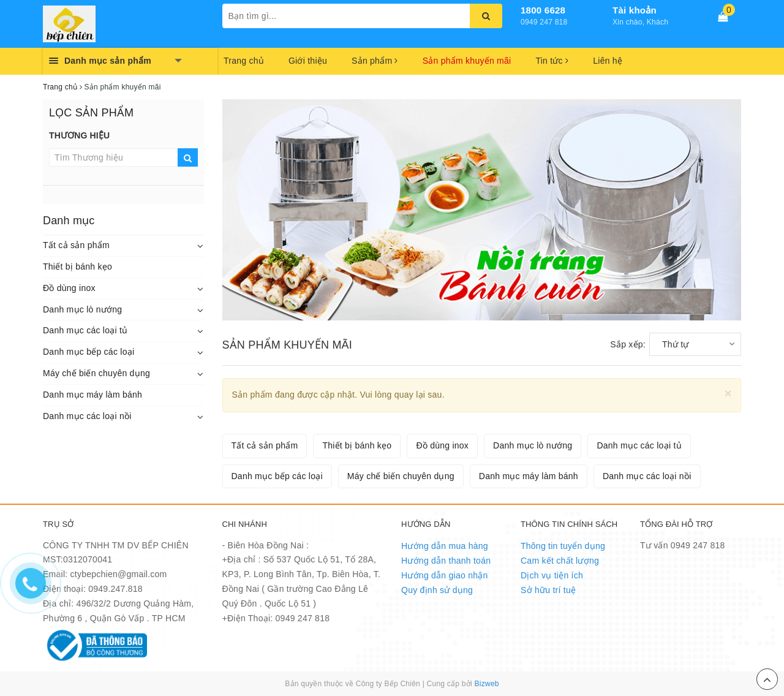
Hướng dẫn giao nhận (445, 575)
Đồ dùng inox (69, 288)
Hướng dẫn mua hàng (445, 546)
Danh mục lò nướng (82, 309)
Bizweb (487, 684)
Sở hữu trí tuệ (548, 590)
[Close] (728, 393)
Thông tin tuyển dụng (563, 546)
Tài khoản (635, 10)
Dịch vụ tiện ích (552, 575)
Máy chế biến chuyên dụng (96, 373)
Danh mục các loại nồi (87, 416)
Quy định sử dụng (437, 590)
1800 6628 (543, 10)
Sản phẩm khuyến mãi (467, 61)
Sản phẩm (375, 61)
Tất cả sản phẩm (76, 245)
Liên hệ (608, 61)
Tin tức (552, 61)
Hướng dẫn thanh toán (446, 561)
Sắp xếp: (628, 344)
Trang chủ (244, 61)
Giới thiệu (308, 61)
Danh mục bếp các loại (89, 352)
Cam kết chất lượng (560, 561)
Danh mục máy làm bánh (92, 395)
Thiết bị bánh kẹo (77, 267)
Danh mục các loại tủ (85, 330)
